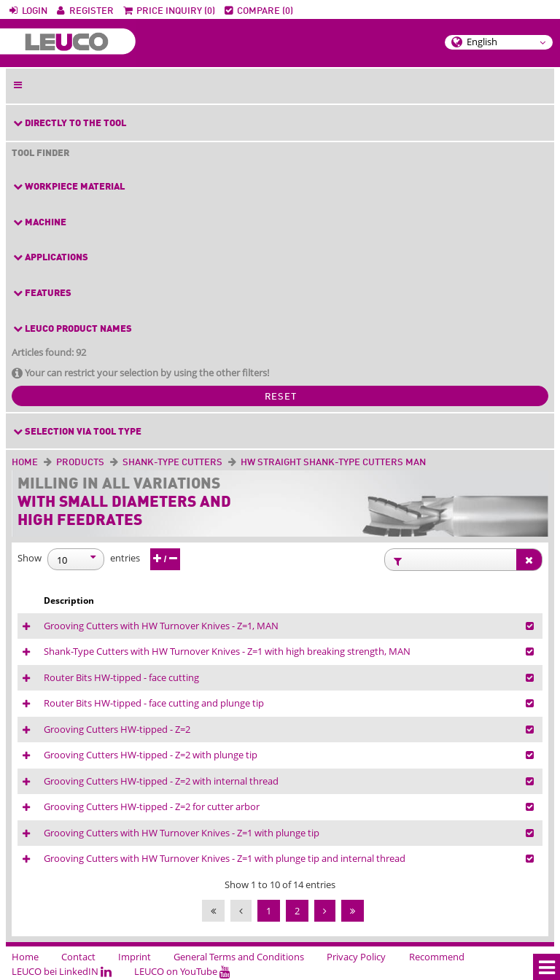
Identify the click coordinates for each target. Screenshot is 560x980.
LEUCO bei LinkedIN (62, 971)
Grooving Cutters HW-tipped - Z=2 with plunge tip (151, 755)
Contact (78, 957)
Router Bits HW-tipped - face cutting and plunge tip (154, 703)
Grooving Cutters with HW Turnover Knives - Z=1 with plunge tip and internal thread (225, 858)
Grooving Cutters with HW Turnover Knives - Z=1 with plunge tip (182, 833)
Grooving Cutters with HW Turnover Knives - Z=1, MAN (161, 626)
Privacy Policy (356, 957)
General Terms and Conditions (239, 957)
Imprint (135, 957)
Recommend (437, 957)
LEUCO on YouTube (182, 971)
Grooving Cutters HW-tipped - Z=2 (117, 729)
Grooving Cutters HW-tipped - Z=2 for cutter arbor (152, 806)
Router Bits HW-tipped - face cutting (121, 677)
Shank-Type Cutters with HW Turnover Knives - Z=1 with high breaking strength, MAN (227, 651)
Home (25, 463)
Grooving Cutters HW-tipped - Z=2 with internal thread (161, 781)
